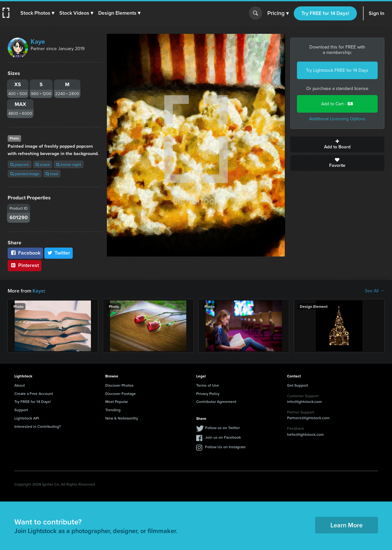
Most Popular (117, 401)
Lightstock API (27, 418)
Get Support (298, 385)
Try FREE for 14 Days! (325, 13)
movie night (69, 164)
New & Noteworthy (122, 418)
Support (21, 410)
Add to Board (337, 145)
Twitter (59, 253)
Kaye (38, 41)
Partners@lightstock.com (308, 418)
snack (43, 164)
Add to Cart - (337, 104)
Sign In (377, 13)
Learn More (347, 525)
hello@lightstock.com (305, 434)
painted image (25, 174)
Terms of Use (208, 385)
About (20, 385)
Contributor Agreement (216, 401)
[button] (37, 13)
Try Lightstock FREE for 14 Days (337, 70)
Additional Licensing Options (337, 119)
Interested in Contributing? (38, 426)
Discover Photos (119, 385)
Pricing (278, 13)
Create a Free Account (34, 394)
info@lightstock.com (304, 401)
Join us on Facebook (223, 437)
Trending (113, 410)
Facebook (25, 253)
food (52, 174)
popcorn (20, 164)
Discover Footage (121, 394)
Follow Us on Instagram (225, 447)
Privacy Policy (208, 394)
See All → (375, 291)
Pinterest (25, 265)
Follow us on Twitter (222, 428)
